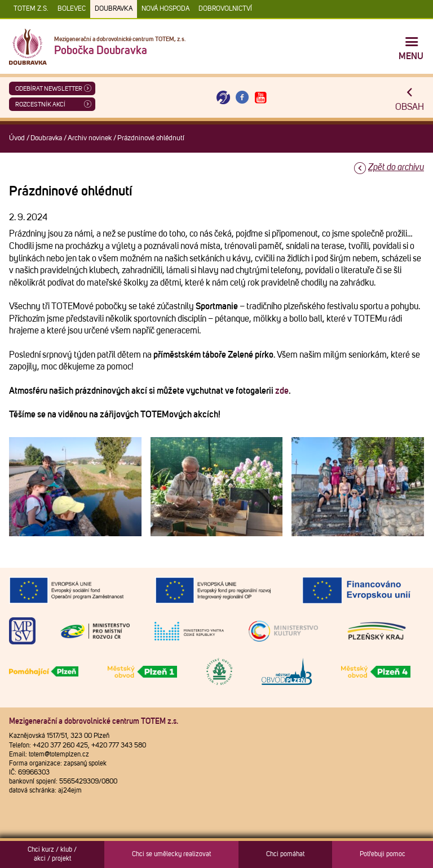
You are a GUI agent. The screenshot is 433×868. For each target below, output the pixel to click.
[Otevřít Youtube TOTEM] (261, 98)
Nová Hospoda (165, 9)
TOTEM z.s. (31, 9)
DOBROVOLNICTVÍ (225, 9)
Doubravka (114, 9)
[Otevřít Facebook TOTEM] (242, 98)
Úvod (17, 138)
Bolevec (72, 9)
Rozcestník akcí (40, 104)
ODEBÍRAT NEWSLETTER (49, 89)
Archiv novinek (90, 138)
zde (282, 391)
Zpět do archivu (396, 167)
